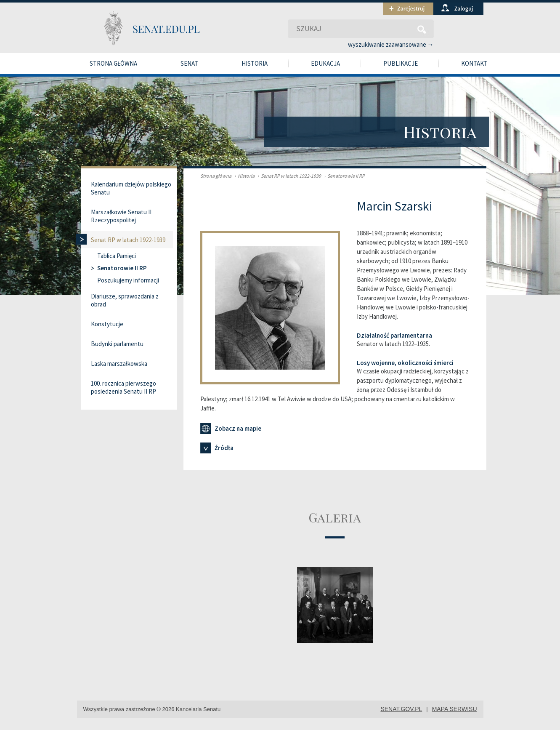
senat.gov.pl (401, 709)
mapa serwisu (455, 709)
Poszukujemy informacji (128, 280)
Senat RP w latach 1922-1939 (288, 176)
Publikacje (401, 63)
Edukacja (325, 63)
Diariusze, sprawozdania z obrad (125, 300)
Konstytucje (107, 324)
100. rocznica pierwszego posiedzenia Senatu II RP (123, 387)
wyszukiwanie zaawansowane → (391, 44)
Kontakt (474, 63)
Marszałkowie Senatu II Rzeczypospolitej (121, 216)
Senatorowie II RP (343, 176)
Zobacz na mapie (231, 429)
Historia (255, 63)
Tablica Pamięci (117, 256)
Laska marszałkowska (119, 364)
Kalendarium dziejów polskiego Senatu (131, 188)
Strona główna (113, 63)
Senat (189, 63)
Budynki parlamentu (117, 344)
